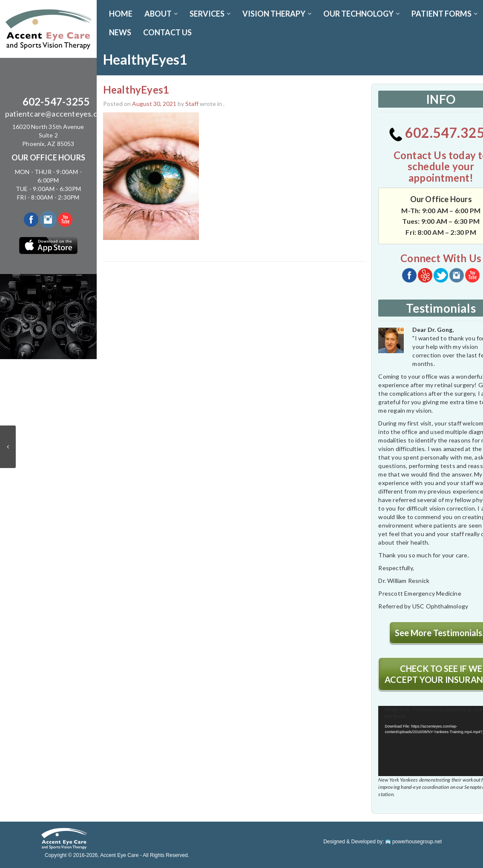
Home (121, 14)
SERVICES (210, 14)
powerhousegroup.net (414, 842)
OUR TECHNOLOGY (361, 14)
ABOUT (161, 14)
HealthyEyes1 (136, 90)
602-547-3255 (56, 101)
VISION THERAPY (277, 14)
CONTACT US (167, 32)
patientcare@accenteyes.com (56, 114)
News (120, 32)
